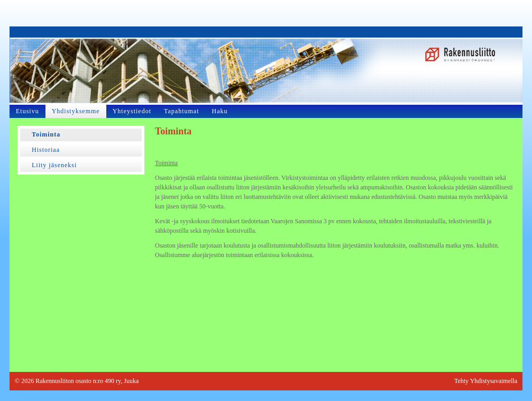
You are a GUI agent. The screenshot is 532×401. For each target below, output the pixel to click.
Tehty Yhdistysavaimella (486, 381)
